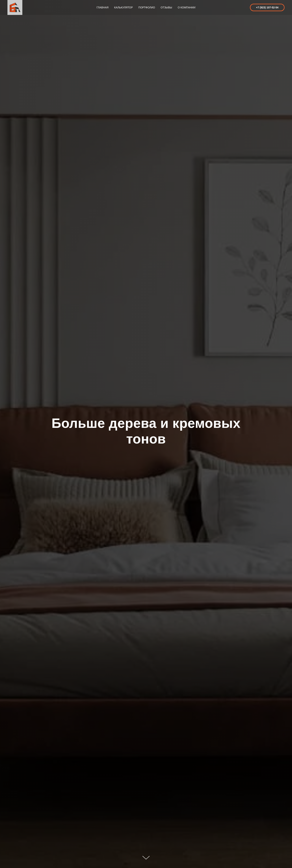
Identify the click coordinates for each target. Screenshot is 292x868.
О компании (187, 7)
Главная (103, 7)
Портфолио (147, 7)
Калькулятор (123, 7)
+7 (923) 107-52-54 (267, 7)
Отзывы (166, 7)
